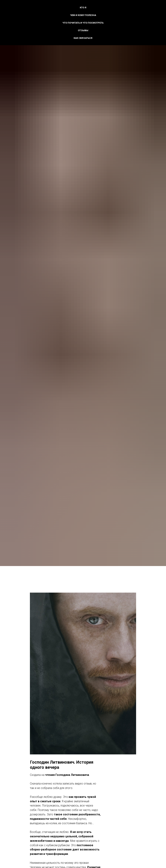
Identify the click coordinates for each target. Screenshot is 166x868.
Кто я (83, 8)
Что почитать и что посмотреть (83, 23)
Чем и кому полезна (83, 15)
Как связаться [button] (83, 38)
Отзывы (83, 30)
